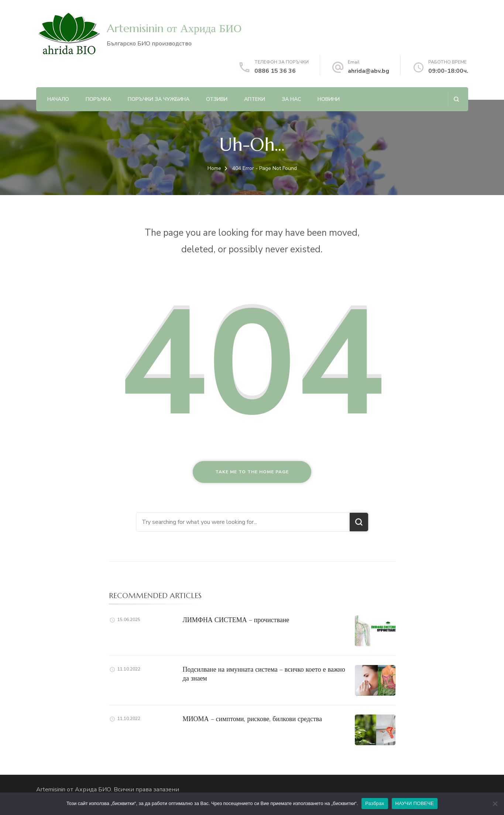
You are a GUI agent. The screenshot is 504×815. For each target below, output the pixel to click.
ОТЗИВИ (217, 99)
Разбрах (375, 803)
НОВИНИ (329, 99)
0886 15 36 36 (275, 71)
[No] (495, 804)
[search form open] (456, 99)
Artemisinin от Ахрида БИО (174, 28)
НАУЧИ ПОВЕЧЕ (415, 803)
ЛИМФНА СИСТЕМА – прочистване (236, 620)
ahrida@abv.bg (368, 71)
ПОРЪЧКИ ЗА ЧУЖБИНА (159, 99)
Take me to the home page (252, 472)
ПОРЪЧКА (98, 99)
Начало (58, 99)
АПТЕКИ (255, 99)
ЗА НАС (291, 99)
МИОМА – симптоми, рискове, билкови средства (253, 719)
